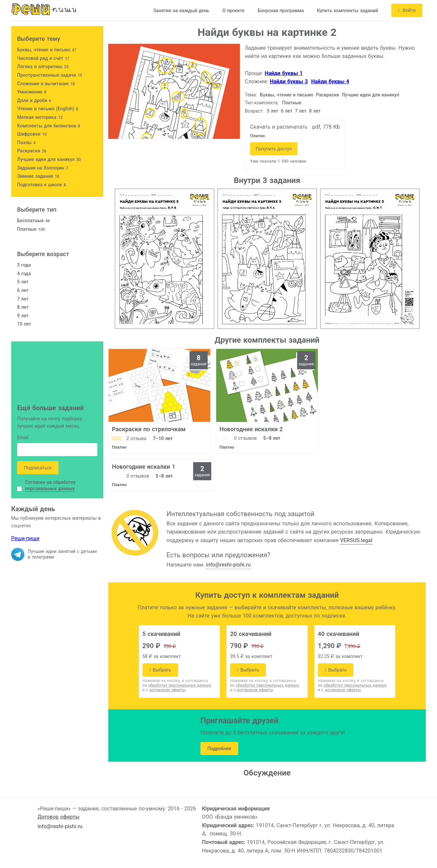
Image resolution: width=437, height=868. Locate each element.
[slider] (117, 438)
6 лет (287, 111)
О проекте (233, 11)
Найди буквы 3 (289, 81)
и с (164, 690)
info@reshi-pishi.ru (228, 565)
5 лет (273, 111)
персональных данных (50, 488)
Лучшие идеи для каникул (370, 95)
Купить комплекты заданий (347, 11)
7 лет (301, 111)
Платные (292, 103)
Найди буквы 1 (284, 73)
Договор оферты (58, 817)
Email (23, 438)
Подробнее (219, 749)
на (177, 685)
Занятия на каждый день (181, 11)
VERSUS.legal (356, 540)
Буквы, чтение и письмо (287, 95)
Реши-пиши (25, 538)
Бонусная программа (281, 11)
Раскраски (327, 95)
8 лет (315, 111)
